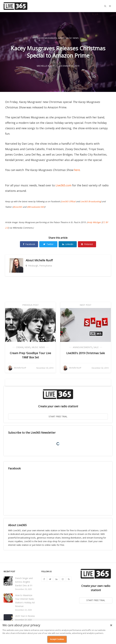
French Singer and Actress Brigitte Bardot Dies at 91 (24, 582)
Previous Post (31, 305)
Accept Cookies (57, 639)
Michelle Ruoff (44, 260)
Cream (20, 347)
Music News (72, 38)
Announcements (83, 347)
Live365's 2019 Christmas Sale (86, 353)
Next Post (86, 305)
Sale (96, 347)
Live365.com (64, 185)
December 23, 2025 (23, 610)
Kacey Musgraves (47, 38)
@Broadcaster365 (36, 207)
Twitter (48, 244)
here (77, 170)
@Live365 (18, 207)
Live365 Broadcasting (91, 201)
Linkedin (68, 244)
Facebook (29, 244)
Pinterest (87, 244)
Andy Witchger (94, 222)
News (61, 38)
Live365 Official (68, 201)
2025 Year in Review (25, 616)
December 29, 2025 (23, 589)
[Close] (111, 625)
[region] (58, 632)
